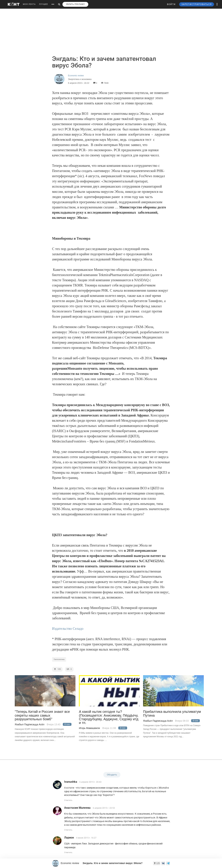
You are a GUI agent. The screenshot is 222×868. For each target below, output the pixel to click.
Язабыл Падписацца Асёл (30, 724)
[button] (217, 4)
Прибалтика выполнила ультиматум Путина (172, 714)
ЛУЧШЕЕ (43, 4)
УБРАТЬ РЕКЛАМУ (75, 4)
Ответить (68, 800)
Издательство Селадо (68, 629)
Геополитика (59, 659)
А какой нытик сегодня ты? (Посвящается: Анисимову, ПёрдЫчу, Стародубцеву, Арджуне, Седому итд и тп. (109, 717)
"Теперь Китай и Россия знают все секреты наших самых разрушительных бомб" (42, 715)
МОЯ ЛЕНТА (29, 4)
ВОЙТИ (171, 4)
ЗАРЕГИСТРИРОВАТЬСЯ (197, 4)
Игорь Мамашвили (89, 728)
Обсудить (112, 775)
